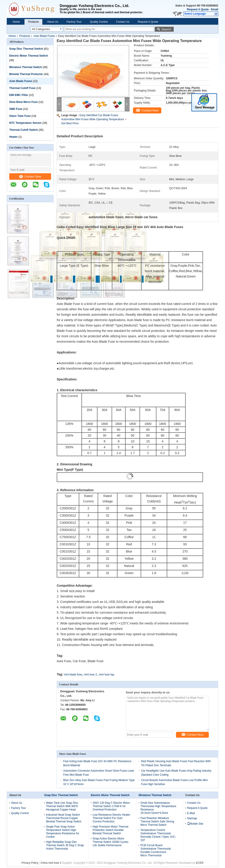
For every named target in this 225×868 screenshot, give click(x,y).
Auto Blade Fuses (44, 36)
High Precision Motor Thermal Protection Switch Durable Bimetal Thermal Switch (111, 830)
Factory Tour (74, 22)
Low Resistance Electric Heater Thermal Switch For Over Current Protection (111, 818)
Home (16, 22)
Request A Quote (198, 9)
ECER (200, 863)
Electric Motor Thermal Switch (29, 56)
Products (33, 22)
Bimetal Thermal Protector (26, 74)
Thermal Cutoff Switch (24, 130)
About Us (53, 22)
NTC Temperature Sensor (25, 123)
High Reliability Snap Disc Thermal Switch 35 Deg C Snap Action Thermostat (65, 845)
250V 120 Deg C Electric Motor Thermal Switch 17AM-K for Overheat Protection (111, 806)
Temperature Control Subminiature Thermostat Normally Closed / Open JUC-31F (158, 835)
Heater (13, 137)
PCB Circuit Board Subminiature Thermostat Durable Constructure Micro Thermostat (156, 850)
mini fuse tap (106, 675)
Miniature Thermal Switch (26, 67)
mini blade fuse (73, 675)
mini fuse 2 (90, 675)
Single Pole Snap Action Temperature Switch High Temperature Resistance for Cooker (62, 832)
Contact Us (123, 22)
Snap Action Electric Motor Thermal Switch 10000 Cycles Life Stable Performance (111, 842)
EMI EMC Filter (19, 95)
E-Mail (191, 813)
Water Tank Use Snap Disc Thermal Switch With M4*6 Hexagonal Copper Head (62, 806)
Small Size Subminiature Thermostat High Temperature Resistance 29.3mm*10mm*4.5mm (158, 808)
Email (215, 9)
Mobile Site (195, 824)
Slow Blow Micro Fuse (24, 102)
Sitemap (192, 818)
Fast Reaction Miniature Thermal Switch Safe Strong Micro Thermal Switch (157, 821)
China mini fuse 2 (51, 863)
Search (166, 29)
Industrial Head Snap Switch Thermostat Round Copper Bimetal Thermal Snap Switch (64, 818)
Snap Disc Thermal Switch (26, 49)
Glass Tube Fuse (20, 116)
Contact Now (30, 176)
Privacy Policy (30, 863)
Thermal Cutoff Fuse (22, 88)
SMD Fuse (16, 109)
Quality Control (99, 22)
